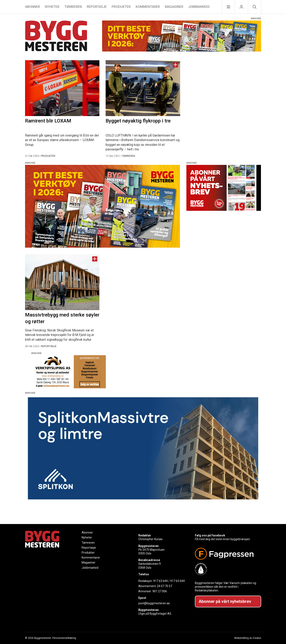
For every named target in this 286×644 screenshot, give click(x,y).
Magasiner (174, 7)
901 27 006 (160, 591)
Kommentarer (148, 7)
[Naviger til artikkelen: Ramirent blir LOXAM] (62, 88)
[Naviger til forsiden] (56, 37)
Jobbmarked (199, 7)
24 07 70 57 (165, 586)
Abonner (33, 7)
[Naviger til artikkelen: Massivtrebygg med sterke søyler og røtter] (62, 282)
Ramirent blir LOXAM (48, 121)
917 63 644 (160, 581)
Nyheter (52, 7)
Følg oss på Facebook (210, 535)
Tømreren (73, 7)
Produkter (121, 7)
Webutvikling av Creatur (248, 638)
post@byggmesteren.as (154, 603)
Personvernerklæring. (65, 638)
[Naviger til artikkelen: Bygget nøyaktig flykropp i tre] (143, 88)
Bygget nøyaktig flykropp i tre (138, 121)
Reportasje (97, 7)
